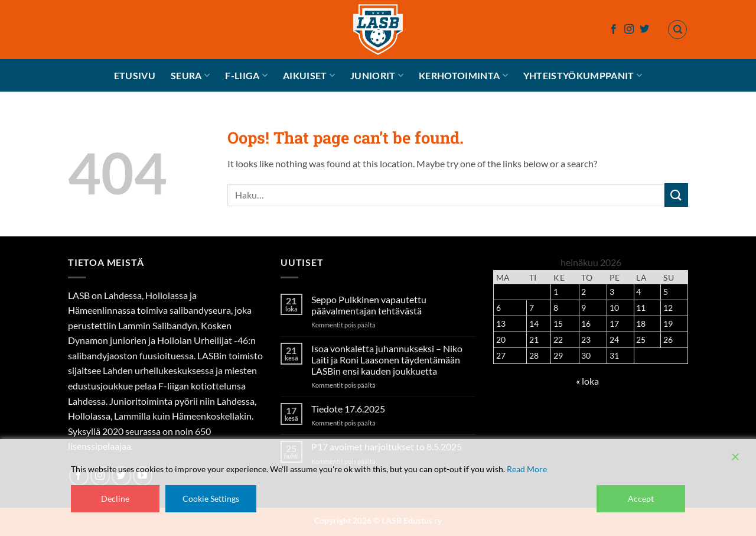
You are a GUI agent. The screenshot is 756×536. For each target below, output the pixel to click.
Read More (527, 469)
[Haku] (677, 30)
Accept (641, 498)
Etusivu (135, 75)
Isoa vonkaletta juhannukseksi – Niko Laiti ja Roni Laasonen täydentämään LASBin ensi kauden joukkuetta (387, 360)
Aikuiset (309, 76)
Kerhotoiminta (463, 76)
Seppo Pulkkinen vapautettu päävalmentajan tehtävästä (369, 305)
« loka (587, 381)
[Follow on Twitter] (644, 30)
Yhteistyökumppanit (583, 76)
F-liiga (246, 76)
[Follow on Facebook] (614, 30)
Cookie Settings (211, 498)
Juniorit (377, 76)
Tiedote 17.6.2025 (348, 409)
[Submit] (676, 195)
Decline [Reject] (115, 498)
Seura (190, 76)
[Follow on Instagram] (629, 30)
